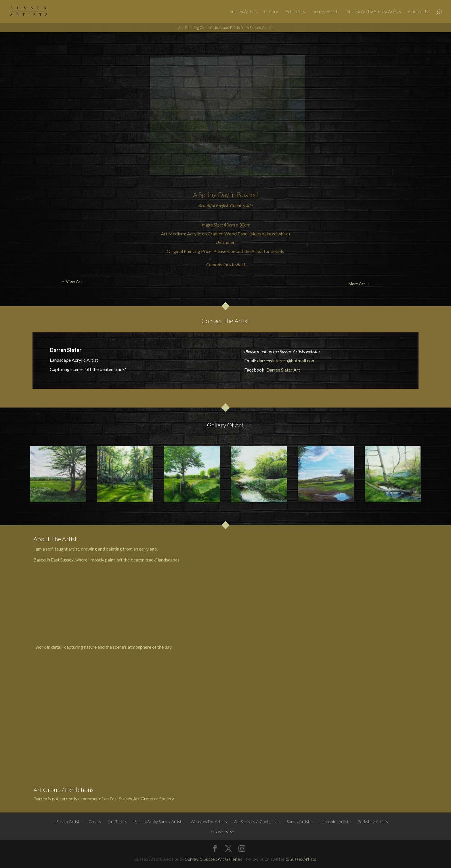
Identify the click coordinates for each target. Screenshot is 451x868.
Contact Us (419, 12)
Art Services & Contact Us (257, 822)
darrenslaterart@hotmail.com (286, 360)
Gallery (271, 12)
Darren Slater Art (283, 370)
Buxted (247, 195)
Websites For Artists (209, 822)
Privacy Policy (222, 831)
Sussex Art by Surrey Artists (374, 12)
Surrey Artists (326, 12)
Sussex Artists (243, 12)
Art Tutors (295, 12)
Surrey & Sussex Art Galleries (214, 859)
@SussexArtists (301, 859)
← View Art (35, 46)
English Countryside (234, 205)
